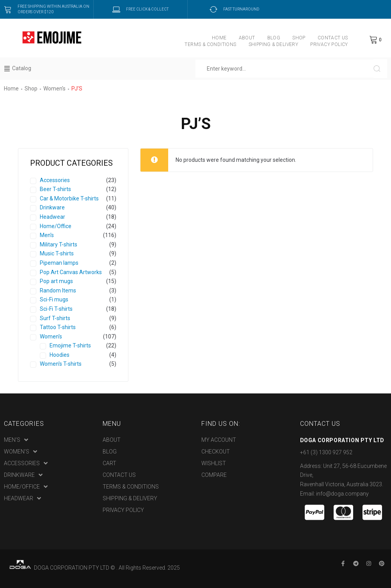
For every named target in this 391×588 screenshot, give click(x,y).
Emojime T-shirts (70, 345)
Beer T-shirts (55, 189)
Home (11, 89)
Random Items (58, 290)
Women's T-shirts (61, 364)
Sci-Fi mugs (54, 299)
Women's (54, 89)
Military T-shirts (59, 244)
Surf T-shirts (55, 318)
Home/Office (56, 226)
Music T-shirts (57, 253)
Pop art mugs (56, 281)
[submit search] (380, 69)
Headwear (52, 217)
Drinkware (52, 207)
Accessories (55, 180)
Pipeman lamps (59, 263)
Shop (31, 89)
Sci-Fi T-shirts (56, 309)
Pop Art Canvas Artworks (71, 272)
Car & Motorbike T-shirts (69, 198)
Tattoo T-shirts (58, 327)
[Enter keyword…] (284, 69)
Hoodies (60, 355)
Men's (47, 235)
